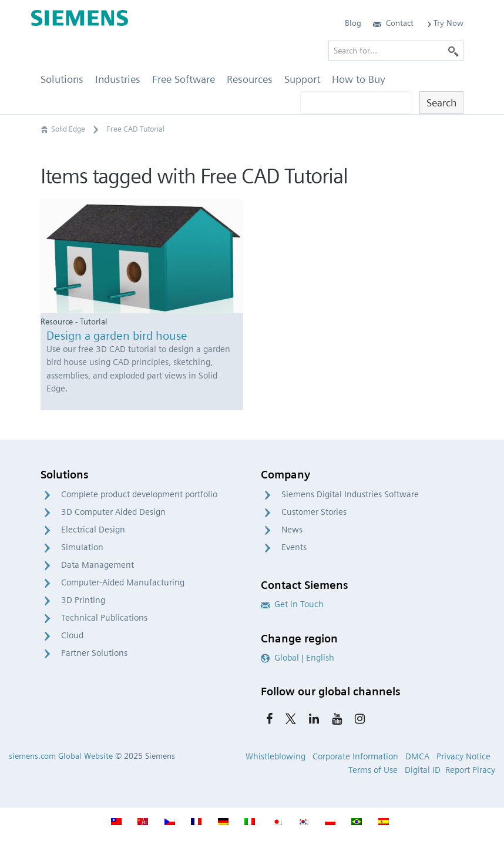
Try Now (444, 23)
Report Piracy (470, 770)
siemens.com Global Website (61, 756)
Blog (353, 23)
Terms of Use (373, 770)
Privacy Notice (463, 756)
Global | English (298, 658)
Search (441, 103)
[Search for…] (396, 51)
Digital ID (423, 770)
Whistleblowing (275, 756)
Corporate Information (355, 756)
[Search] (453, 51)
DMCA (417, 756)
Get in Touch (292, 604)
